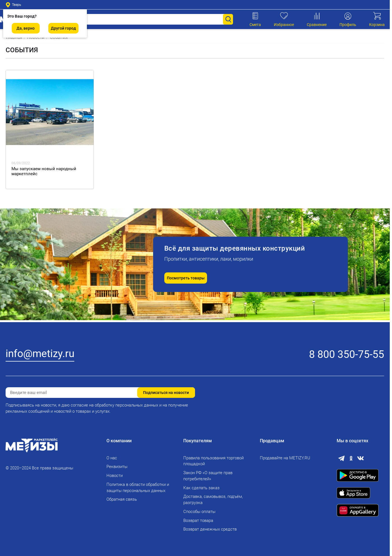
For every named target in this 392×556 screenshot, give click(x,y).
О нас (112, 458)
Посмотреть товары (186, 278)
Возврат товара (198, 521)
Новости (115, 476)
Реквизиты (117, 467)
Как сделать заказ (201, 488)
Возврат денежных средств (210, 529)
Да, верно (26, 28)
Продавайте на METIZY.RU (285, 458)
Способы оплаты (199, 512)
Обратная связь (122, 499)
